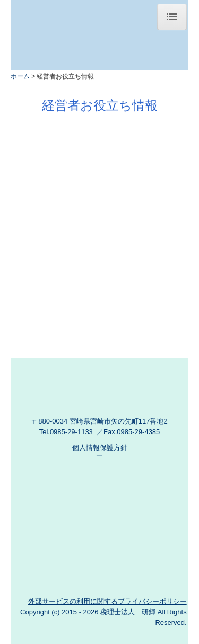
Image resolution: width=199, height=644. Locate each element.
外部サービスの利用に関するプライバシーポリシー (107, 601)
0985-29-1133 (71, 432)
